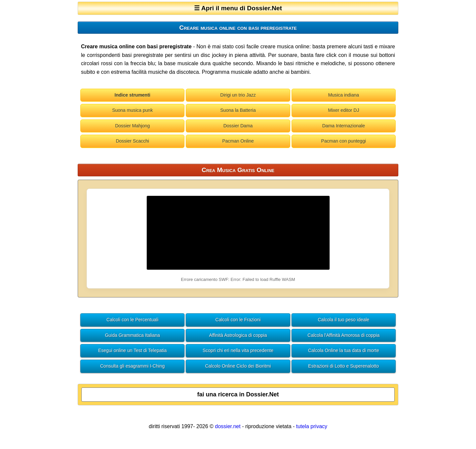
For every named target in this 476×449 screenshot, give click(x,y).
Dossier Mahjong (132, 126)
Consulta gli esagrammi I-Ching (132, 366)
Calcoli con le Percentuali (132, 320)
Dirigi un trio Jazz (238, 95)
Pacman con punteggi (344, 141)
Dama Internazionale (344, 126)
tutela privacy (312, 426)
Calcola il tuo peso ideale (344, 320)
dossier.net (228, 426)
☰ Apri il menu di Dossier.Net (238, 8)
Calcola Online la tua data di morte (344, 350)
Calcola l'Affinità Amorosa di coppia (343, 335)
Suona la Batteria (238, 110)
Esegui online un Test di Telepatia (132, 350)
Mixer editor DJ (343, 110)
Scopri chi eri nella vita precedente (238, 350)
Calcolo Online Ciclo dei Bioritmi (238, 366)
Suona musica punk (132, 110)
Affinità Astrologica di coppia (238, 335)
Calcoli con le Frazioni (238, 320)
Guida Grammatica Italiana (132, 335)
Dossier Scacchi (132, 141)
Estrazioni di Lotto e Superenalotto (343, 366)
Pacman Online (238, 141)
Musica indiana (344, 95)
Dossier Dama (238, 126)
